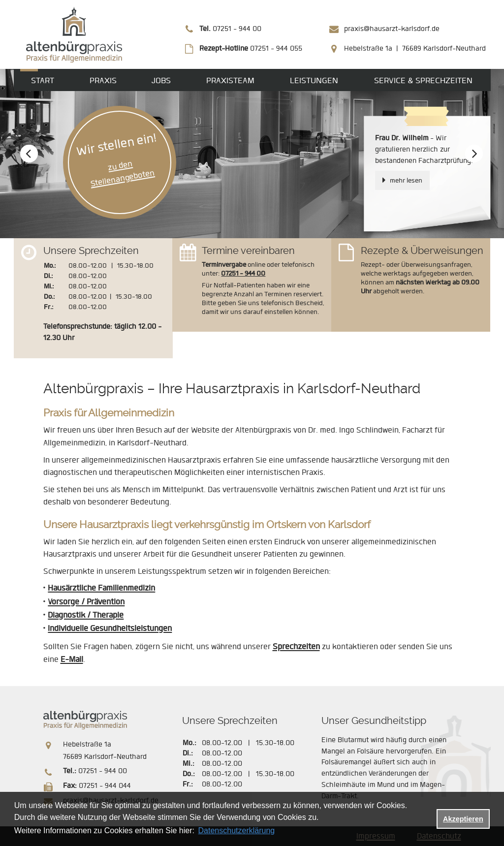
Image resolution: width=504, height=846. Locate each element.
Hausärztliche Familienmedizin (101, 588)
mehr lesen (406, 180)
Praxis (103, 80)
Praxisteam (230, 80)
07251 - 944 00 (230, 29)
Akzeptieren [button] (463, 819)
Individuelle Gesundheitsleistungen (110, 628)
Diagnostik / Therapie (86, 615)
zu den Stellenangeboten (122, 174)
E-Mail (72, 659)
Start (43, 80)
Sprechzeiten (296, 646)
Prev (30, 155)
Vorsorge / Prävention (86, 602)
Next (474, 155)
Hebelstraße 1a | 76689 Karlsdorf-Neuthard (415, 48)
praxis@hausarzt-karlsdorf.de (392, 29)
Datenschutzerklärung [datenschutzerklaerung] (237, 830)
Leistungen (314, 80)
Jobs (161, 80)
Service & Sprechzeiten (423, 80)
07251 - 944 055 (251, 48)
